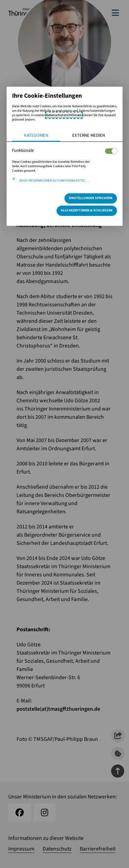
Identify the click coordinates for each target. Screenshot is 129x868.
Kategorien (36, 135)
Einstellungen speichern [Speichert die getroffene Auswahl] (91, 198)
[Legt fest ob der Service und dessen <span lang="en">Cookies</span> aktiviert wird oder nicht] (111, 151)
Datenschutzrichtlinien (64, 115)
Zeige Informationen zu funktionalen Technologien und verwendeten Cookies (68, 181)
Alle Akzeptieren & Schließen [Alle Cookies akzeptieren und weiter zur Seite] (87, 210)
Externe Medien (89, 135)
